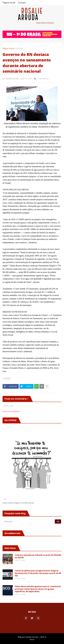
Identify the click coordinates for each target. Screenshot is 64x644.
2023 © (43, 637)
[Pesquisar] (29, 521)
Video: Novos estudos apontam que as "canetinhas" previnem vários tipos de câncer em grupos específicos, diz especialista (38, 589)
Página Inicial (9, 3)
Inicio (32, 639)
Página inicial (8, 48)
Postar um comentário (11, 411)
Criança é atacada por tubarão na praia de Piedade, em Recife (38, 556)
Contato (22, 3)
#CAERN (19, 48)
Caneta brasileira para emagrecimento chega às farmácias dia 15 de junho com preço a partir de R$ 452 (38, 573)
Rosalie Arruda (32, 637)
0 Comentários (43, 79)
